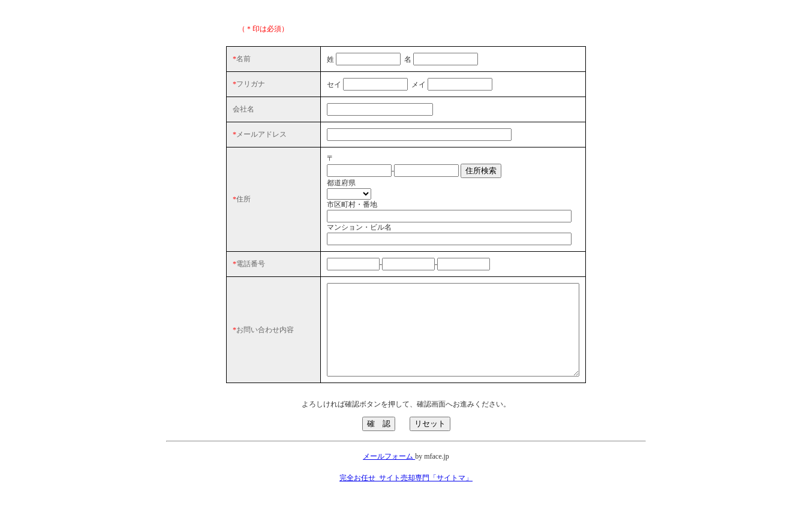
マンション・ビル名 (329, 235)
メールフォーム (389, 482)
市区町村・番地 (322, 212)
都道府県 (311, 191)
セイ (304, 85)
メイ (389, 85)
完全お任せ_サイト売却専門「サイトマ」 (406, 504)
